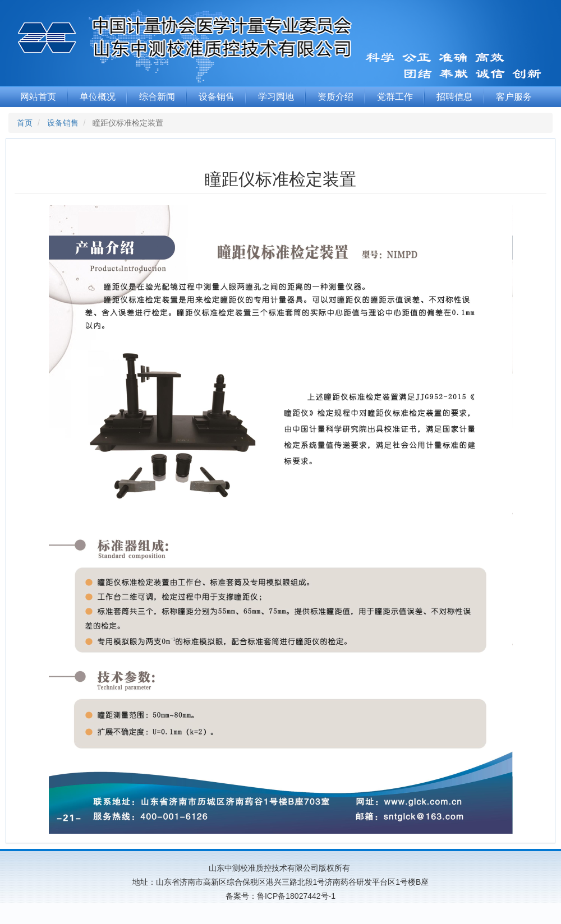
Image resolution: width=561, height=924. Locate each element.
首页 (25, 123)
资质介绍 (335, 97)
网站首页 (38, 97)
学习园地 (276, 97)
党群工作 (395, 97)
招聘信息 (454, 97)
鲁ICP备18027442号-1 (296, 896)
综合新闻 (157, 97)
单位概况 (98, 97)
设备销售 (217, 97)
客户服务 (514, 97)
